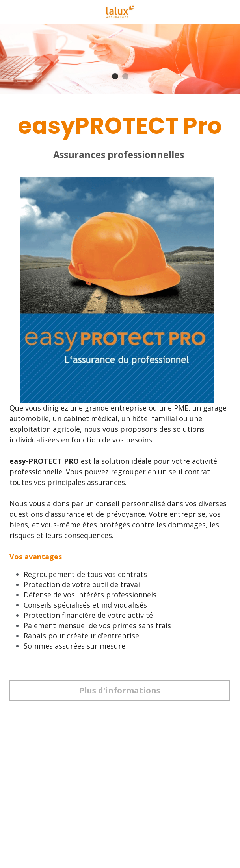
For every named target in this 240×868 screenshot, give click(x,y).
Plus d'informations (120, 690)
